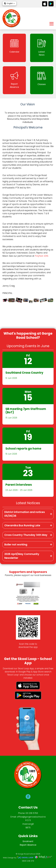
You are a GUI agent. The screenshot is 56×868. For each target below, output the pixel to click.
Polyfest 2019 (42, 256)
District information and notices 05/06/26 (25, 514)
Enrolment (28, 841)
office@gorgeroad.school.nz (31, 817)
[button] (9, 3)
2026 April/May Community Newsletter (22, 556)
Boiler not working (16, 545)
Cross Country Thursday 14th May (26, 535)
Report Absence (28, 845)
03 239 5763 (32, 813)
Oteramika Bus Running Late (22, 525)
